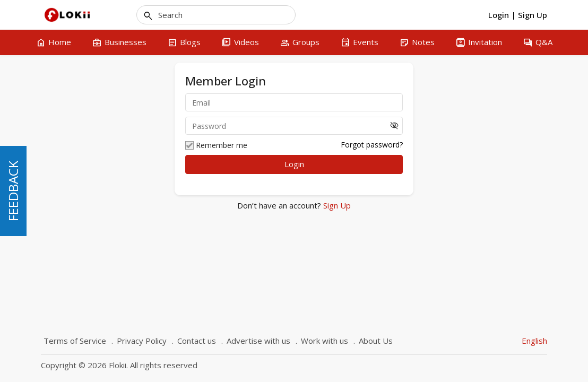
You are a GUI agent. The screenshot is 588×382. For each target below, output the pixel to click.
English (534, 341)
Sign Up (336, 205)
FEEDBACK (13, 191)
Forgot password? (372, 145)
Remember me (216, 145)
